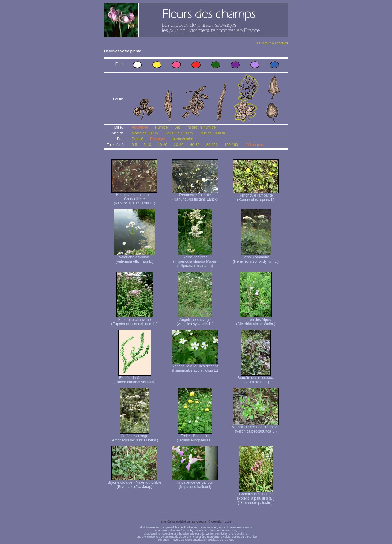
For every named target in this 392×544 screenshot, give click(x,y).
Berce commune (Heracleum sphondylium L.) (256, 258)
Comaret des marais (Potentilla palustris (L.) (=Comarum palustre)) (256, 497)
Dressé (138, 139)
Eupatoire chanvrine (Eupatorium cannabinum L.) (134, 320)
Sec (177, 127)
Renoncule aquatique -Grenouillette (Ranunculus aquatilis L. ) (134, 197)
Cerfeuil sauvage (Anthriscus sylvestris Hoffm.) (134, 436)
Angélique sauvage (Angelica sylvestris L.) (195, 320)
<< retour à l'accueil (272, 43)
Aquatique (140, 127)
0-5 (134, 145)
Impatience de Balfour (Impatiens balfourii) (195, 483)
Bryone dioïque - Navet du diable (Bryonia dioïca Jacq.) (135, 483)
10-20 (162, 145)
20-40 (179, 145)
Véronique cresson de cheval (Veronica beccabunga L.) (256, 428)
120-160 (231, 145)
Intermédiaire (183, 139)
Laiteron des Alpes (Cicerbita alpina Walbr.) (256, 320)
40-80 (195, 145)
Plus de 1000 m (212, 133)
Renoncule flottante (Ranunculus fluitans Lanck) (195, 195)
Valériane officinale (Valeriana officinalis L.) (135, 258)
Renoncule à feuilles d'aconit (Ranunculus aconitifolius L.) (195, 367)
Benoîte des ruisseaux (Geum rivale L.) (256, 378)
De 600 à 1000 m (179, 133)
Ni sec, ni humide (202, 127)
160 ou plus (254, 145)
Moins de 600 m (145, 133)
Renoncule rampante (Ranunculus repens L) (256, 196)
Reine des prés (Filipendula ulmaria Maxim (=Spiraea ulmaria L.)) (195, 260)
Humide (161, 127)
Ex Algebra (199, 522)
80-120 (212, 145)
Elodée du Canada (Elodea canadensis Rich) (135, 378)
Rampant (158, 139)
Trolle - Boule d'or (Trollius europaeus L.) (195, 436)
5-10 (147, 145)
